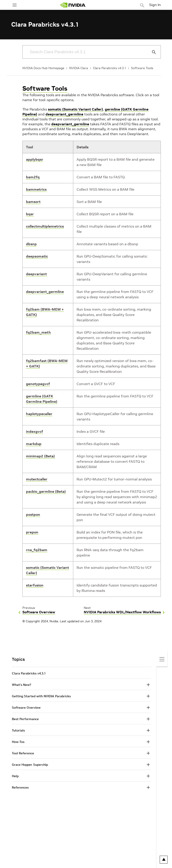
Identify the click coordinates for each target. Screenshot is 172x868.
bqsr (30, 214)
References (20, 787)
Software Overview (26, 708)
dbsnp (31, 244)
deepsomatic (37, 256)
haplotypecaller (39, 414)
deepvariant (36, 274)
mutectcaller (37, 479)
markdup (34, 444)
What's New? (21, 685)
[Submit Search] (151, 52)
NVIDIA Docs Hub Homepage (43, 68)
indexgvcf (34, 431)
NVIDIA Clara (79, 68)
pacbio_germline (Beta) (46, 491)
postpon (33, 514)
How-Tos (18, 742)
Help (15, 776)
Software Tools (142, 68)
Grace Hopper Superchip (30, 765)
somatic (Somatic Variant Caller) (75, 109)
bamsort (33, 202)
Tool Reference (23, 753)
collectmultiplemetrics (45, 226)
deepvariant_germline (64, 114)
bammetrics (36, 189)
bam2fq (33, 177)
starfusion (35, 585)
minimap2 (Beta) (40, 456)
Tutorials (18, 730)
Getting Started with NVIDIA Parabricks (41, 696)
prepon (32, 532)
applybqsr (35, 159)
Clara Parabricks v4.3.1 (110, 68)
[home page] (73, 5)
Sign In (155, 5)
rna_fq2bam (37, 550)
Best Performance (25, 719)
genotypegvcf (38, 384)
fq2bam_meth (38, 332)
